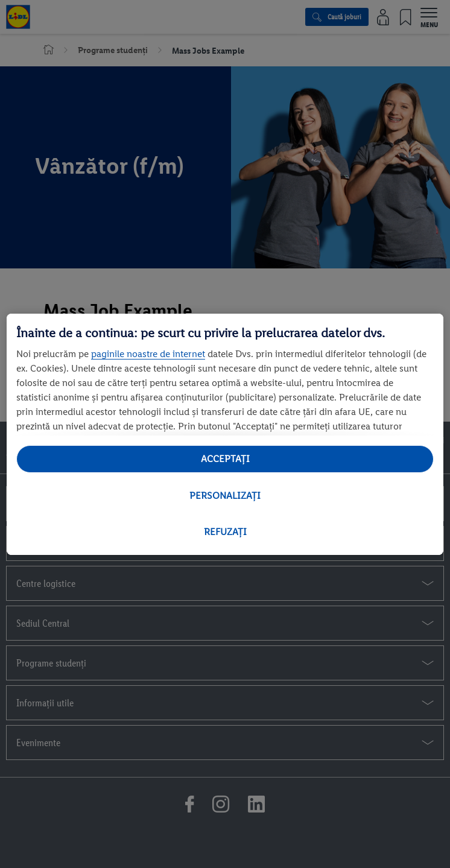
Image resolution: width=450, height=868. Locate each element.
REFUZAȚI (225, 532)
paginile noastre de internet (148, 354)
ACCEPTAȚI (225, 459)
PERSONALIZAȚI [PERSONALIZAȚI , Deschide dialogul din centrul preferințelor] (225, 496)
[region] (225, 434)
